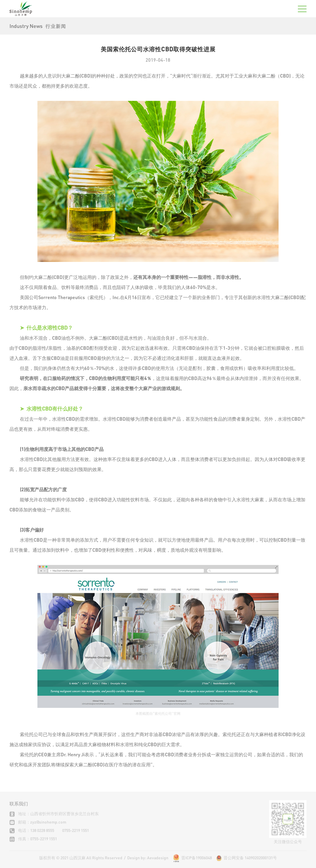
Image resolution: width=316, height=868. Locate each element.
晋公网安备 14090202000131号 (246, 862)
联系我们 (19, 808)
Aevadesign (158, 862)
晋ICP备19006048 (197, 862)
